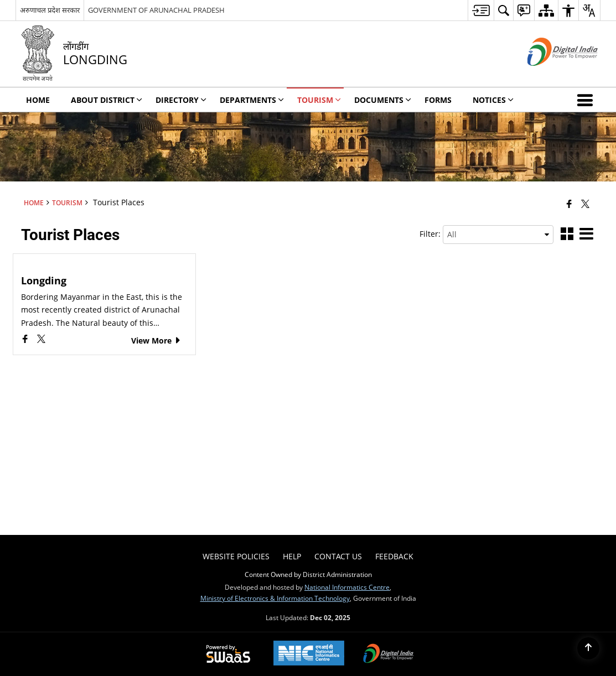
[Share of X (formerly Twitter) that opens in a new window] (585, 204)
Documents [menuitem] (383, 100)
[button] (587, 100)
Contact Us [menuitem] (338, 556)
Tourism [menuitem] (319, 100)
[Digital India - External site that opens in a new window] (549, 75)
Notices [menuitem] (493, 100)
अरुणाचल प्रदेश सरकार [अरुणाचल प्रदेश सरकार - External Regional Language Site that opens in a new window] (50, 10)
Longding (44, 281)
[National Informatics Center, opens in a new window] (309, 654)
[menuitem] (481, 10)
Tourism (67, 202)
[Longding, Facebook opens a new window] (26, 340)
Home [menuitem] (38, 100)
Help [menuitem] (292, 556)
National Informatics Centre (347, 587)
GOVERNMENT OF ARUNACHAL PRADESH (156, 10)
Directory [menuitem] (181, 100)
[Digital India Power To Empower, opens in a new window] (389, 654)
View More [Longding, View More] (156, 340)
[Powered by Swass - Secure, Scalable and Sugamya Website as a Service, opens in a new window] (228, 654)
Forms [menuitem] (438, 100)
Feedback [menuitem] (394, 556)
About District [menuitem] (107, 100)
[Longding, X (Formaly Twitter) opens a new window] (41, 340)
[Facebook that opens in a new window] (569, 204)
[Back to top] (588, 648)
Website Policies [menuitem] (236, 556)
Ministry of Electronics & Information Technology (275, 598)
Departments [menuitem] (252, 100)
